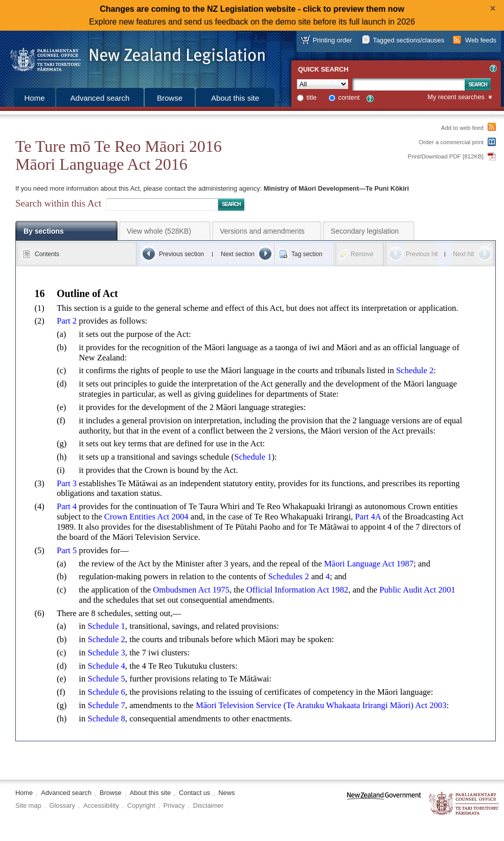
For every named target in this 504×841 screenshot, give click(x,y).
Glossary (63, 805)
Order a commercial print (451, 142)
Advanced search (100, 98)
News (226, 793)
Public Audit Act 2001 (417, 590)
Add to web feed (462, 128)
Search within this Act (58, 203)
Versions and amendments (262, 231)
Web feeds (481, 40)
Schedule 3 (106, 653)
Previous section (181, 254)
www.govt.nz (384, 804)
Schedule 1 (253, 457)
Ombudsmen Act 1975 (191, 590)
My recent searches (456, 97)
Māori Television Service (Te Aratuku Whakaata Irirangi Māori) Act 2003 (321, 705)
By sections (44, 231)
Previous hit (422, 254)
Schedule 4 (106, 666)
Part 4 (67, 506)
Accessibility (101, 805)
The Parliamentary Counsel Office (464, 804)
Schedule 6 (106, 692)
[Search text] (408, 84)
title (312, 97)
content (349, 97)
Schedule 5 (106, 679)
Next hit (463, 254)
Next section (238, 254)
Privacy (174, 805)
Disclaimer (208, 805)
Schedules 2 (289, 576)
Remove (362, 254)
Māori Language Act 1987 (369, 564)
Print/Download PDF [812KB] (446, 156)
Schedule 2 (415, 370)
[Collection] (323, 84)
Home (34, 98)
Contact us (194, 793)
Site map (28, 805)
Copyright (141, 805)
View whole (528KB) (159, 231)
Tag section (307, 254)
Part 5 (67, 550)
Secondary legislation (365, 231)
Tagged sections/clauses (409, 40)
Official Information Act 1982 (297, 590)
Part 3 (67, 483)
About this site (235, 98)
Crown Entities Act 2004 (146, 517)
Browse (170, 98)
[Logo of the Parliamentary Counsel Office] (133, 56)
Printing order (333, 40)
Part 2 (67, 321)
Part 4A (368, 517)
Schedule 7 (106, 705)
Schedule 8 (106, 719)
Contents (47, 254)
